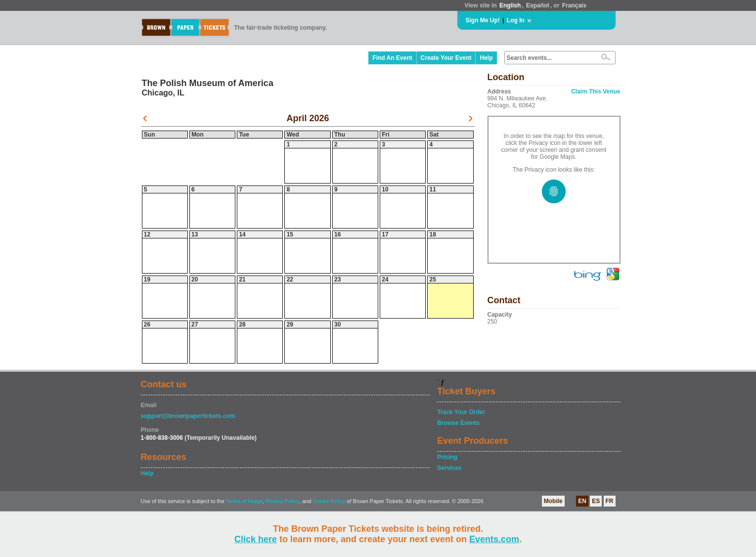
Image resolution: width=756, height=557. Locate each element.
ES (596, 501)
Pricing (447, 457)
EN (582, 501)
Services (449, 468)
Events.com (494, 539)
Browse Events (458, 423)
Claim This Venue (596, 92)
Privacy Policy (282, 501)
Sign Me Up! (483, 20)
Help (486, 58)
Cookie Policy (329, 501)
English (510, 5)
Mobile (553, 501)
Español (538, 5)
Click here (256, 539)
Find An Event (392, 58)
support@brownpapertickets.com (188, 416)
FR (610, 501)
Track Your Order (461, 412)
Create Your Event (446, 58)
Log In (516, 20)
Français (574, 5)
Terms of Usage (244, 501)
